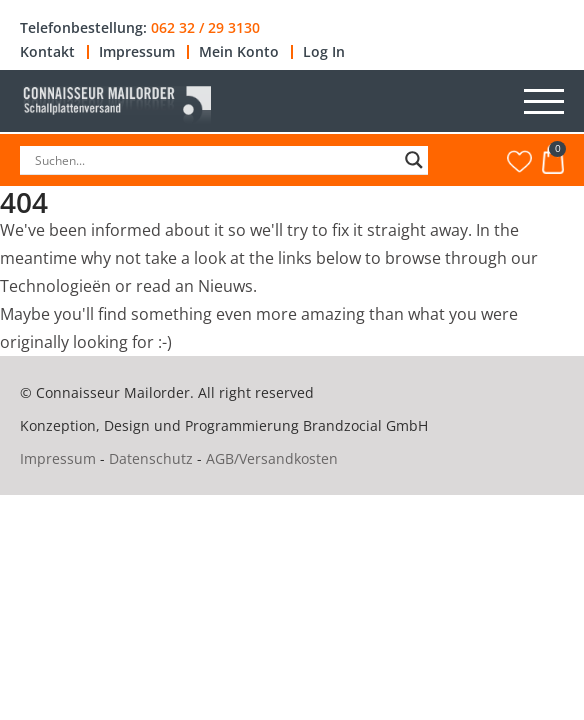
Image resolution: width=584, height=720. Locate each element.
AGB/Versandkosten (272, 458)
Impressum (137, 52)
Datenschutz (151, 458)
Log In (324, 52)
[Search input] (215, 160)
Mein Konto (239, 52)
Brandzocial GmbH (365, 425)
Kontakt (47, 52)
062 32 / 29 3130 (205, 28)
